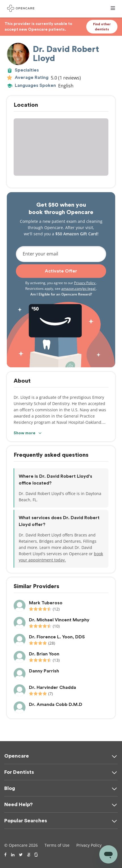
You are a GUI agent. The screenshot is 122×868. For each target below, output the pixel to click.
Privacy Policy (85, 283)
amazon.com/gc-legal (79, 289)
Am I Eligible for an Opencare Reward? (61, 294)
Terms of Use (57, 845)
